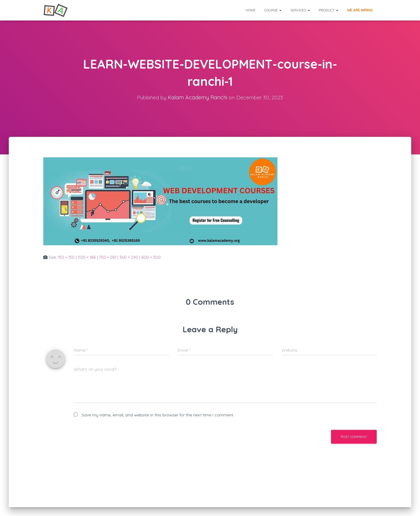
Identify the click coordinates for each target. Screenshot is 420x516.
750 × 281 (108, 257)
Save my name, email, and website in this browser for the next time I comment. (158, 415)
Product (329, 10)
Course (273, 10)
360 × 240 (129, 257)
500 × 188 (87, 257)
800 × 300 (151, 257)
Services (300, 10)
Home (251, 10)
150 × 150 (66, 257)
